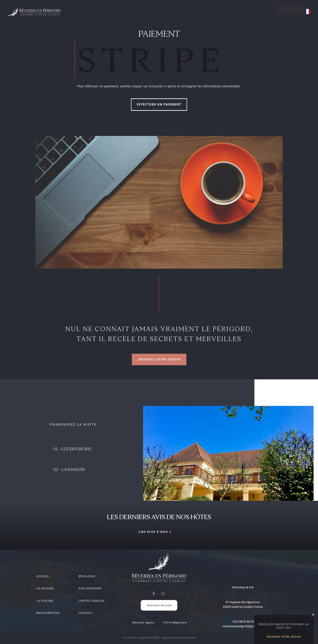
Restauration (142, 9)
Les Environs (203, 9)
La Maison (85, 9)
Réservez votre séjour (284, 637)
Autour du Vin (173, 9)
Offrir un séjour (236, 9)
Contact (264, 9)
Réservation (290, 9)
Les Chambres (112, 9)
